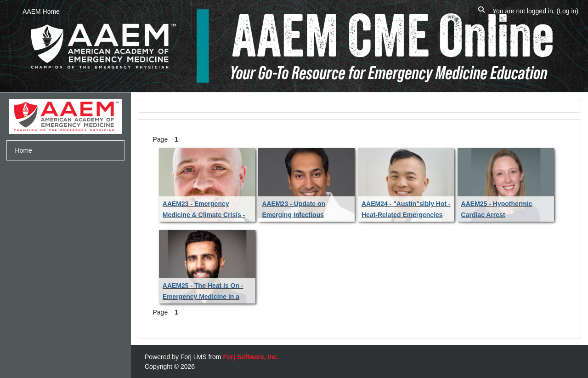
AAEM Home (41, 11)
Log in (567, 11)
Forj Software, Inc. (251, 357)
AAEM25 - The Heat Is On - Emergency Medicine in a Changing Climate (203, 297)
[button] (481, 11)
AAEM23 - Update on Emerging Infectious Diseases (294, 215)
